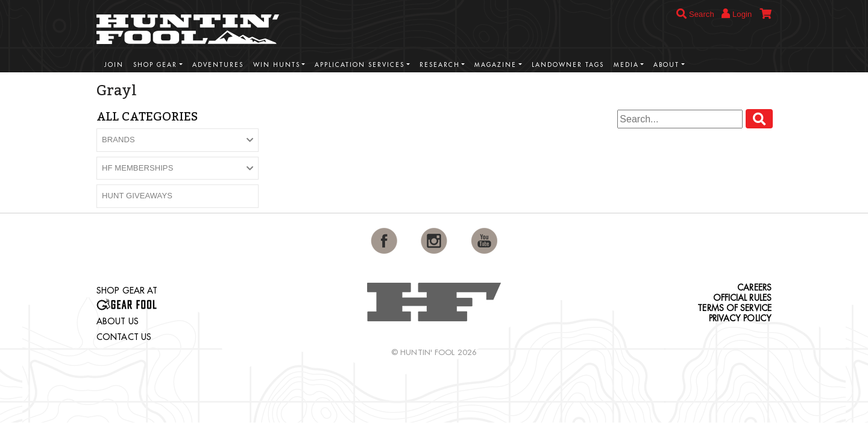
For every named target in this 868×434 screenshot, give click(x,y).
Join (114, 65)
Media (626, 65)
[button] (178, 140)
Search (695, 14)
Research (440, 65)
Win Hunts (277, 65)
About (666, 65)
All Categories (147, 116)
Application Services (360, 65)
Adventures (218, 65)
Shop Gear (155, 65)
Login (737, 14)
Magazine (495, 65)
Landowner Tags (568, 65)
